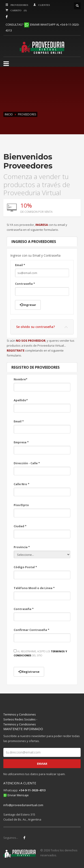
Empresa (21, 442)
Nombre (20, 379)
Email (20, 265)
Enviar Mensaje (18, 795)
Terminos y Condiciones (20, 714)
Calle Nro (22, 484)
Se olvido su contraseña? (36, 327)
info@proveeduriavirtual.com (23, 805)
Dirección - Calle (27, 463)
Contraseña (25, 284)
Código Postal (25, 567)
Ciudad (20, 526)
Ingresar (28, 305)
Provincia (22, 547)
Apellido (21, 400)
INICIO (9, 114)
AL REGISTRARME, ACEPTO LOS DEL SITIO (40, 653)
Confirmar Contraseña (31, 630)
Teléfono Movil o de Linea (34, 588)
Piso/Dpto (21, 505)
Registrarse (29, 672)
